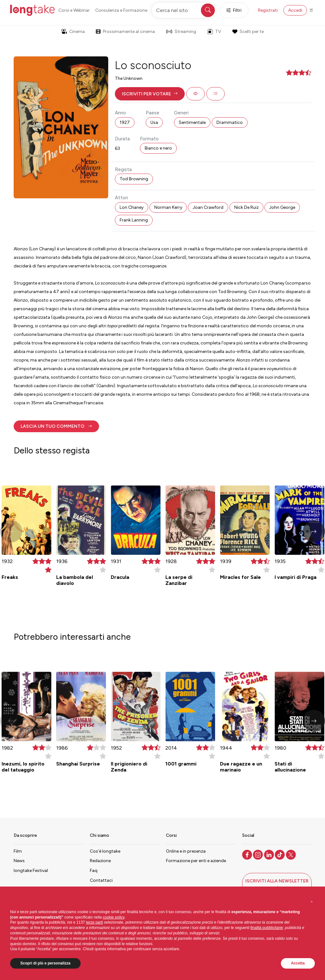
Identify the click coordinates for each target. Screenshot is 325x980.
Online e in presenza (186, 851)
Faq (94, 871)
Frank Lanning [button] (134, 220)
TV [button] (214, 31)
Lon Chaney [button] (132, 207)
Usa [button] (154, 122)
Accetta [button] (298, 963)
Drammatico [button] (230, 122)
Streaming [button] (181, 32)
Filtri (234, 10)
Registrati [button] (268, 10)
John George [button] (282, 207)
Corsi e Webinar (74, 10)
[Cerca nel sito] (184, 10)
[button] (150, 94)
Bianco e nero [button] (158, 148)
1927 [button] (125, 122)
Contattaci (101, 880)
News (19, 861)
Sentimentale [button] (192, 122)
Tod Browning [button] (134, 179)
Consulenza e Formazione (121, 10)
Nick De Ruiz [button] (246, 207)
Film (18, 851)
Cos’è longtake (105, 851)
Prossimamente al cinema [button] (125, 32)
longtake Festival (31, 871)
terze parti (94, 922)
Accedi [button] (295, 10)
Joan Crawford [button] (208, 207)
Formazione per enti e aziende (196, 861)
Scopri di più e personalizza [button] (45, 963)
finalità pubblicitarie (267, 928)
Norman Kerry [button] (168, 207)
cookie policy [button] (114, 917)
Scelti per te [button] (248, 32)
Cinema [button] (73, 32)
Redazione (100, 861)
